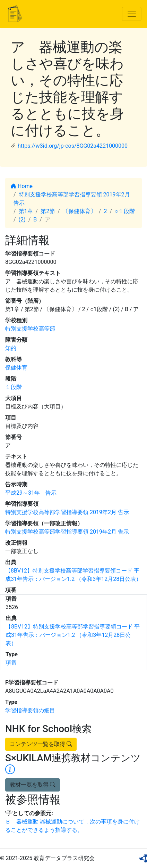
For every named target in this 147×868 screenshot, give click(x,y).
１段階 (14, 387)
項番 (11, 663)
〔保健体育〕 (79, 211)
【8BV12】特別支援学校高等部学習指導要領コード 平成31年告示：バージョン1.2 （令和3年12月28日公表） (73, 635)
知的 (11, 348)
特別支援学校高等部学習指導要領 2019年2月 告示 (67, 512)
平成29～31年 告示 (31, 493)
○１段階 (125, 211)
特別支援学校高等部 (30, 329)
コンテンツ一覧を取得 (41, 744)
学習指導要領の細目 (30, 710)
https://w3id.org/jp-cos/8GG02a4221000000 (73, 146)
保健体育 (16, 368)
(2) (22, 220)
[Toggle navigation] (132, 14)
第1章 (26, 211)
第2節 (48, 211)
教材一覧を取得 (33, 785)
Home (22, 186)
